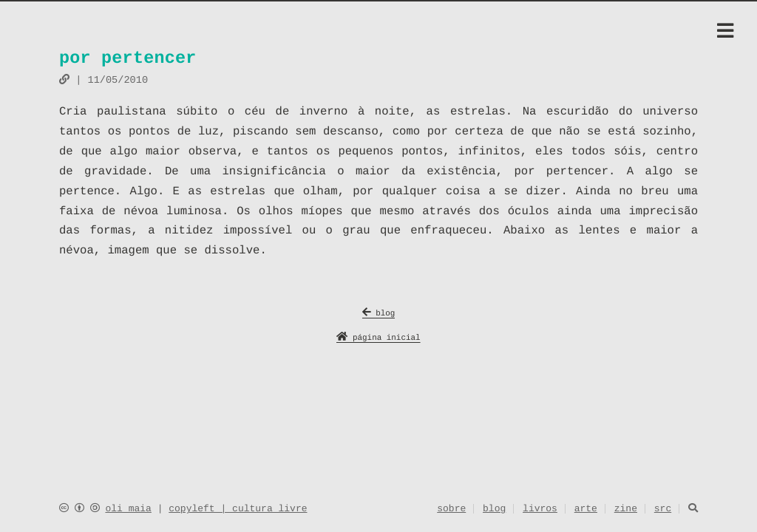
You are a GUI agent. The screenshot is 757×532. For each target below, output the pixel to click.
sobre (451, 510)
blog (379, 314)
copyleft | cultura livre (238, 509)
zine (626, 510)
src (663, 510)
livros (540, 510)
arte (586, 510)
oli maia (128, 509)
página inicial (378, 339)
